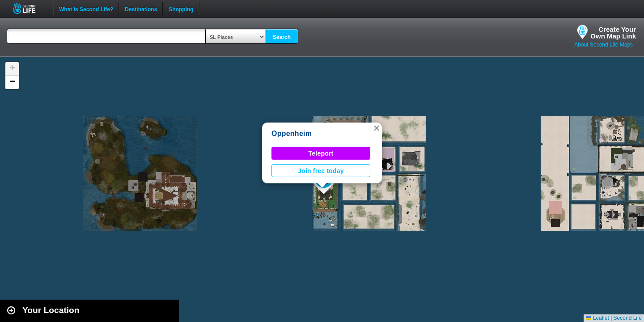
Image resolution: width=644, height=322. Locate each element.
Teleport (321, 153)
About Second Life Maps (604, 45)
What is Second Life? (86, 8)
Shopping (181, 8)
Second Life (29, 8)
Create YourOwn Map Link (613, 33)
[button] (377, 128)
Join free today (321, 171)
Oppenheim (292, 133)
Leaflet (597, 318)
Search (282, 37)
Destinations (141, 8)
